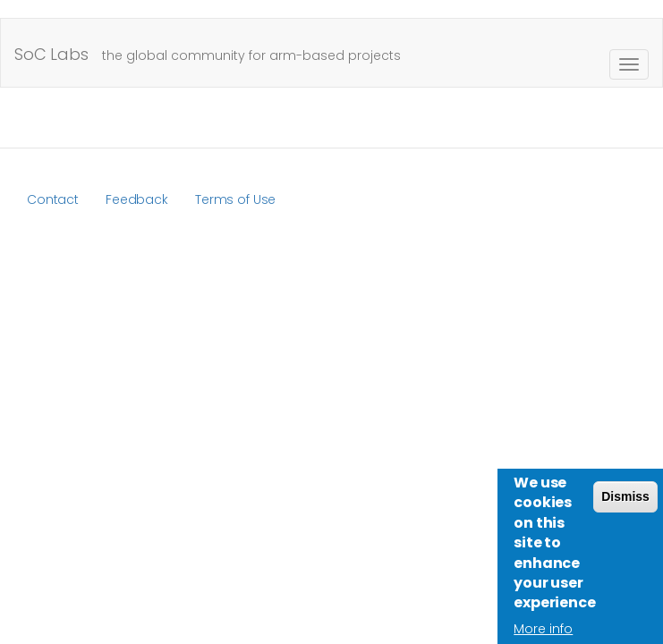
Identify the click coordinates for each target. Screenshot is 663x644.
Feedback (137, 199)
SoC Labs (51, 54)
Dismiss (625, 505)
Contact (53, 199)
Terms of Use (235, 199)
